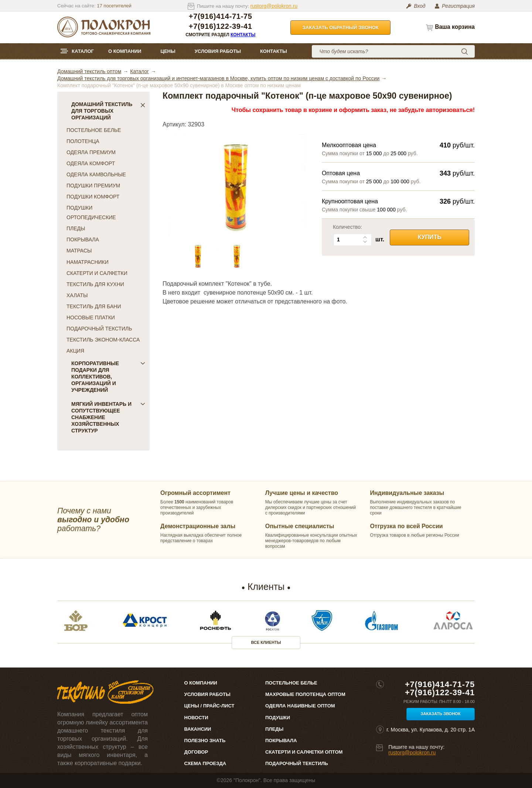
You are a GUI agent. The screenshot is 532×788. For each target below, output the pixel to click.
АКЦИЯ (75, 351)
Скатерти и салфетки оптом (304, 752)
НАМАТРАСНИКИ (88, 262)
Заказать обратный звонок (341, 28)
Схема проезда (205, 763)
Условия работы (218, 51)
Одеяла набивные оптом (300, 706)
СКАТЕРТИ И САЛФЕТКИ (97, 273)
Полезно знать (205, 741)
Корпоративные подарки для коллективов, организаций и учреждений (108, 377)
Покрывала (281, 741)
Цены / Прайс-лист (209, 706)
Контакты (243, 35)
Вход (420, 6)
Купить (429, 237)
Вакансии (198, 729)
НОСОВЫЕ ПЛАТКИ (91, 317)
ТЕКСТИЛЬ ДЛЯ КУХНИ (95, 284)
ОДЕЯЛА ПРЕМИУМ (91, 152)
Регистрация (458, 6)
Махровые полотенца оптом (305, 694)
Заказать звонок (441, 714)
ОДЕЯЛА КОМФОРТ (91, 163)
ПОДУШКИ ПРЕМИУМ (93, 186)
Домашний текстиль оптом (89, 71)
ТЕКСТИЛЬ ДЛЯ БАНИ (94, 306)
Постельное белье (291, 683)
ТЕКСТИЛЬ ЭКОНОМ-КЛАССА (103, 340)
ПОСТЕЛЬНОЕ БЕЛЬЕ (94, 130)
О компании (125, 51)
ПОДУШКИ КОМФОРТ (93, 197)
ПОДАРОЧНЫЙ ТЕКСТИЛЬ (99, 329)
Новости (196, 718)
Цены (168, 51)
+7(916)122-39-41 (221, 26)
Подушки (278, 718)
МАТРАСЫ (79, 251)
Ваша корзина (455, 27)
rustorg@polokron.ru (274, 6)
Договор (196, 752)
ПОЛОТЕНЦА (83, 141)
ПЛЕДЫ (76, 228)
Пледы (274, 729)
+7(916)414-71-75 (221, 16)
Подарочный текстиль (297, 763)
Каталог (83, 51)
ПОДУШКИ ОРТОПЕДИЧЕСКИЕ (91, 213)
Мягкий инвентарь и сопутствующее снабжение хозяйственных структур (108, 417)
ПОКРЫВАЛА (83, 240)
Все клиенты (266, 642)
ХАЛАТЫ (77, 295)
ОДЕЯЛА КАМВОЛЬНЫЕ (96, 174)
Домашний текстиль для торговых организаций (108, 111)
